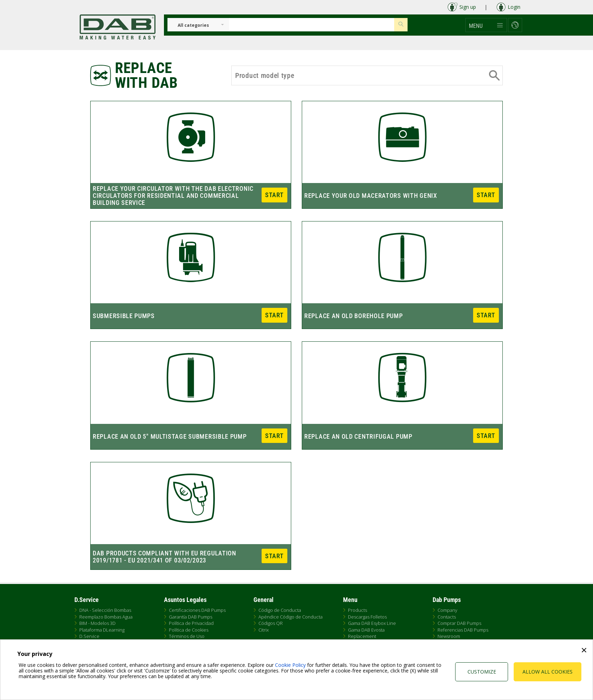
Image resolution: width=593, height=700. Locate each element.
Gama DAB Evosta (366, 630)
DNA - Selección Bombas (105, 610)
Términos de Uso (187, 636)
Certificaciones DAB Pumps (197, 610)
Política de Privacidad (191, 623)
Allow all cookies (548, 672)
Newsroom (449, 636)
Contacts (447, 617)
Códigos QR (271, 623)
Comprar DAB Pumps (459, 623)
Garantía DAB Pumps (191, 617)
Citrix (264, 630)
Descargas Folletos (367, 617)
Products (357, 610)
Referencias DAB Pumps (463, 630)
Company (447, 610)
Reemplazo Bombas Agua (106, 617)
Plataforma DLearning (102, 630)
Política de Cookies (189, 630)
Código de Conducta (280, 610)
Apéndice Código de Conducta (291, 617)
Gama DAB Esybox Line (372, 623)
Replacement (362, 636)
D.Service (89, 636)
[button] (486, 25)
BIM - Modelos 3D (97, 623)
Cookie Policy (290, 665)
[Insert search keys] (312, 25)
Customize (482, 672)
